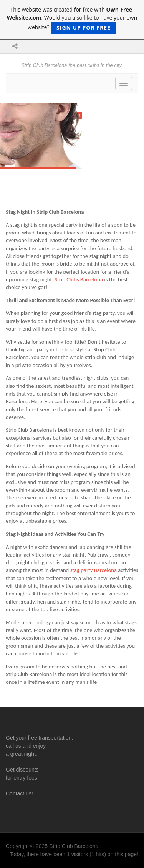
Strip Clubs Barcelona (79, 279)
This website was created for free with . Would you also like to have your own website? (72, 20)
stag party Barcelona (94, 570)
